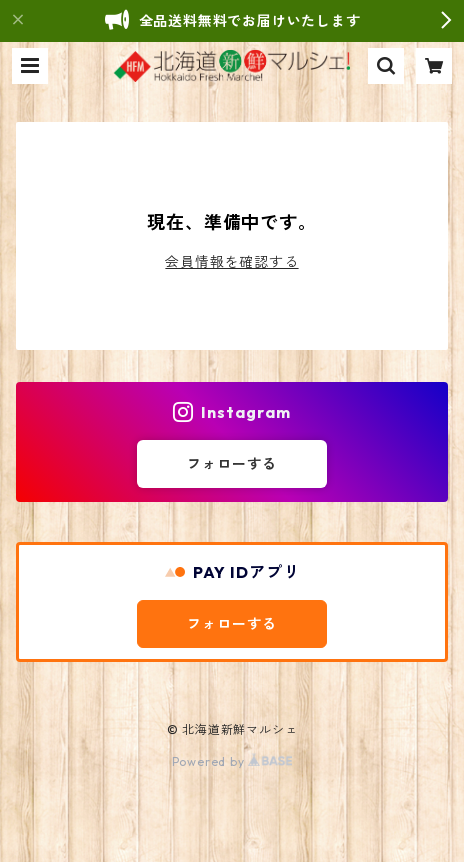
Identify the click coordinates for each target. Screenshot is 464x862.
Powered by (232, 761)
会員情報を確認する (231, 262)
